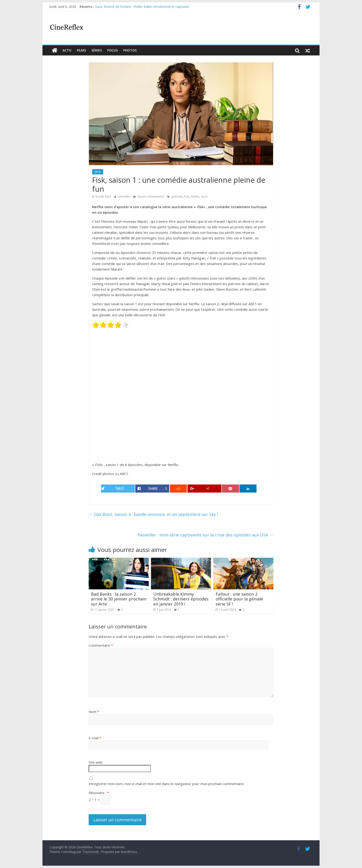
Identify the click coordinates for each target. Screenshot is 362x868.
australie (177, 196)
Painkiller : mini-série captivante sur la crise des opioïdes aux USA (205, 535)
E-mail (95, 738)
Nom (94, 712)
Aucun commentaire (149, 196)
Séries (97, 50)
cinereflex (124, 196)
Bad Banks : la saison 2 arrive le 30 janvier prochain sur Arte (119, 599)
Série (98, 172)
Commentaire (101, 645)
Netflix (195, 196)
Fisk (187, 196)
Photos (130, 50)
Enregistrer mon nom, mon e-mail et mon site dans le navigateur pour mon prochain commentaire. (166, 784)
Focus (113, 50)
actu (67, 50)
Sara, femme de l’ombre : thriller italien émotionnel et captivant (142, 7)
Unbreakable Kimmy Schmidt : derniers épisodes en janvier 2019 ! (181, 599)
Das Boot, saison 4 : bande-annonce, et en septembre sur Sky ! (153, 514)
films (81, 50)
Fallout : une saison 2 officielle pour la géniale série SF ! (239, 599)
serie (204, 196)
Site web (96, 762)
